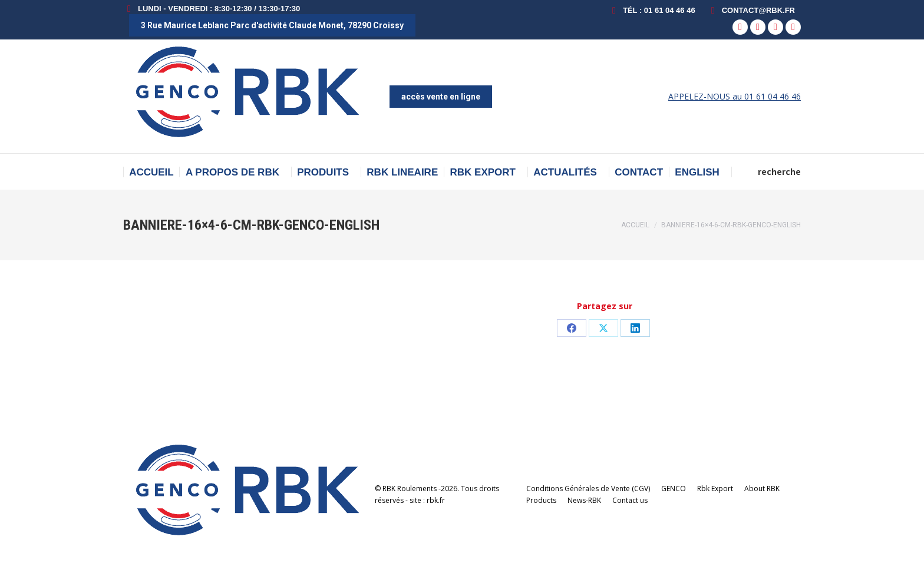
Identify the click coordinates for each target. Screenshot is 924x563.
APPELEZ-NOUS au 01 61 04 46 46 (735, 96)
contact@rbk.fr (751, 10)
